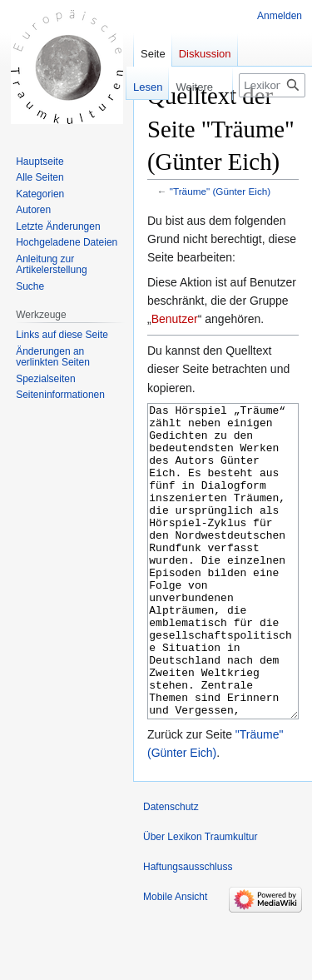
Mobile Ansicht (175, 959)
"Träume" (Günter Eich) (220, 191)
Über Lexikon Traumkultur (200, 899)
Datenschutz (171, 869)
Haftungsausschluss (188, 929)
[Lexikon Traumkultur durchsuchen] (272, 85)
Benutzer (175, 319)
